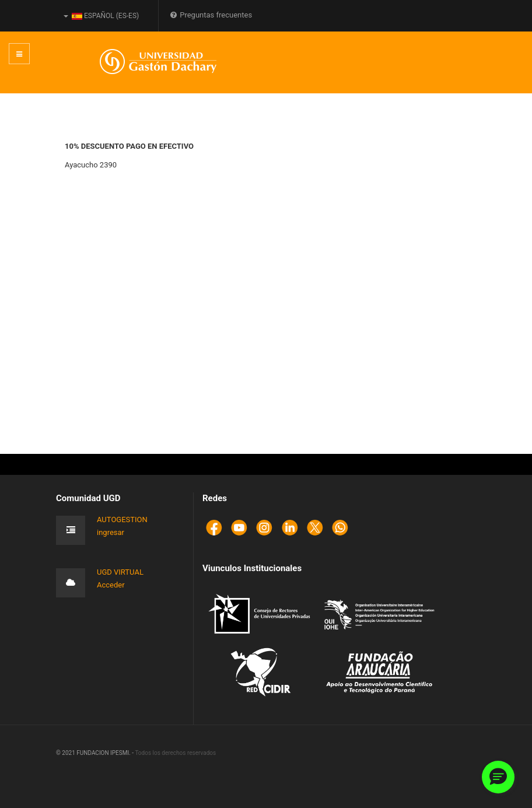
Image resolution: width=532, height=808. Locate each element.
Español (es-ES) (101, 16)
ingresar (111, 532)
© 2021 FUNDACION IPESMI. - (95, 753)
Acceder (111, 585)
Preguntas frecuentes (211, 15)
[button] (498, 777)
